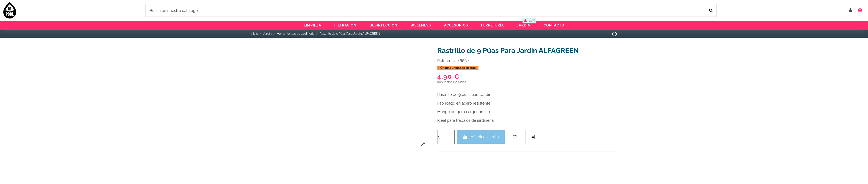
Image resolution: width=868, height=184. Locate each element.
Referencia (447, 61)
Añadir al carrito (481, 137)
